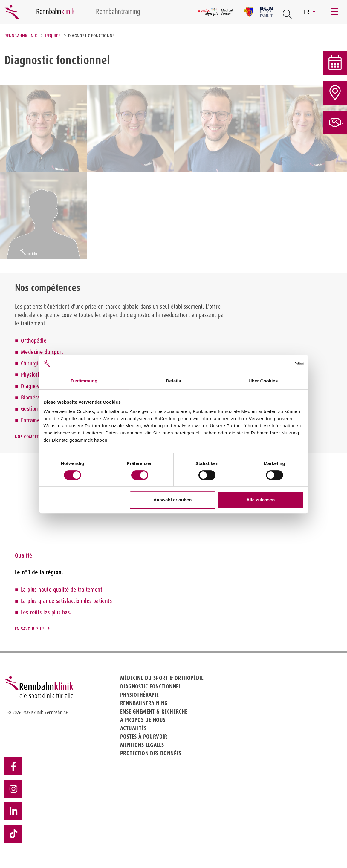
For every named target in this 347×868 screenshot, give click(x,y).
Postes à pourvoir (144, 737)
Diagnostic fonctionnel (150, 686)
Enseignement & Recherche (154, 711)
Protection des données (151, 753)
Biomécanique (37, 397)
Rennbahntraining (144, 703)
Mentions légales (142, 745)
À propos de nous (143, 720)
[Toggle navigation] (335, 12)
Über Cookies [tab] (263, 381)
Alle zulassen (260, 500)
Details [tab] (174, 381)
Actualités (133, 728)
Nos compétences (32, 437)
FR (307, 12)
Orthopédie (34, 341)
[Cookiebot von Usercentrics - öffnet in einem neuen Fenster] (278, 364)
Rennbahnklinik (21, 36)
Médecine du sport (42, 352)
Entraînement (36, 420)
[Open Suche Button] (287, 14)
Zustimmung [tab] (84, 381)
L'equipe (53, 36)
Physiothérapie (38, 375)
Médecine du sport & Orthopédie (162, 678)
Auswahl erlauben (172, 500)
